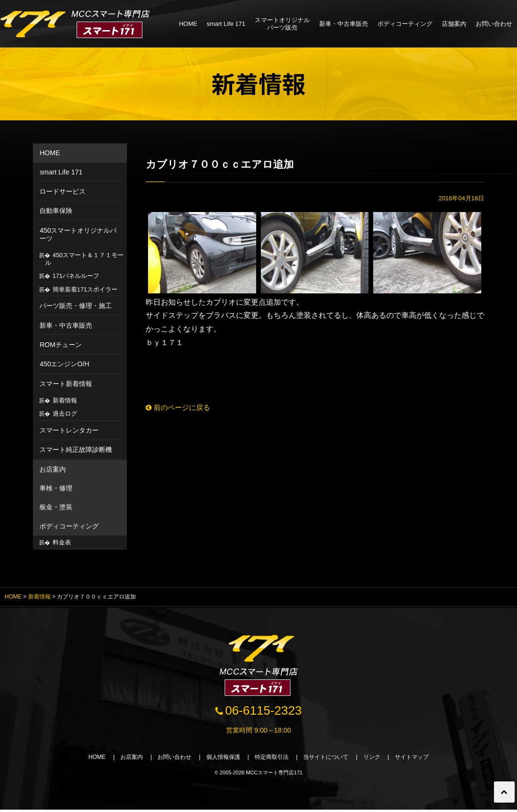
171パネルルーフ (76, 276)
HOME (188, 24)
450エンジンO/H (64, 364)
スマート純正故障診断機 (76, 449)
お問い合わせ (494, 24)
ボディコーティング (405, 24)
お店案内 (53, 469)
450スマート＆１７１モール (85, 259)
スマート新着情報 (66, 384)
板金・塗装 (56, 507)
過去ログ (65, 414)
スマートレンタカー (69, 430)
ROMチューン (61, 345)
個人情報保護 (220, 759)
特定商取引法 (273, 759)
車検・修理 (56, 488)
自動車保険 (56, 211)
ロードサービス (63, 191)
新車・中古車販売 (344, 24)
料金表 (62, 542)
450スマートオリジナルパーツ (78, 234)
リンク (380, 759)
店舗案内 (454, 24)
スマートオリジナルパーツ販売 (282, 24)
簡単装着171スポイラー (85, 289)
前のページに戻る (180, 408)
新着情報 (65, 400)
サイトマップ (423, 759)
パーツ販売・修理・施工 (76, 306)
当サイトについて (331, 759)
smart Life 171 (226, 24)
